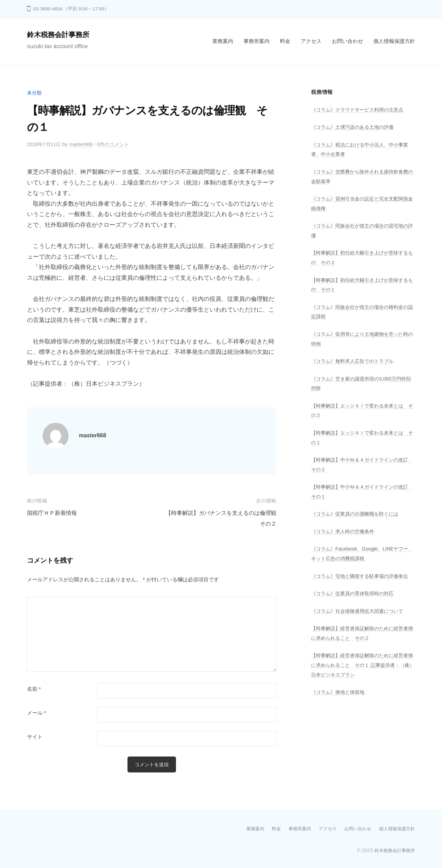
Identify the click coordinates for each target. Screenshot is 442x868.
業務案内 (223, 41)
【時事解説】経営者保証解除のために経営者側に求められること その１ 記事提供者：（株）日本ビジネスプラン (360, 673)
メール (37, 713)
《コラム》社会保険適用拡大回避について (360, 620)
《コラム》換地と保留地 (340, 701)
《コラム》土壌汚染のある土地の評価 (355, 127)
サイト (35, 737)
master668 (84, 144)
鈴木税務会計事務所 (61, 34)
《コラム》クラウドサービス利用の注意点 (360, 110)
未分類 (35, 93)
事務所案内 (257, 41)
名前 (34, 689)
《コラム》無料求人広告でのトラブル (355, 361)
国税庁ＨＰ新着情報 (54, 513)
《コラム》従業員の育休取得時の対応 (355, 602)
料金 (285, 41)
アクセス (311, 41)
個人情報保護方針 (394, 41)
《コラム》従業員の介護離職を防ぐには (358, 513)
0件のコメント (118, 144)
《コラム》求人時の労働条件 (345, 531)
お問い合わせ (347, 41)
